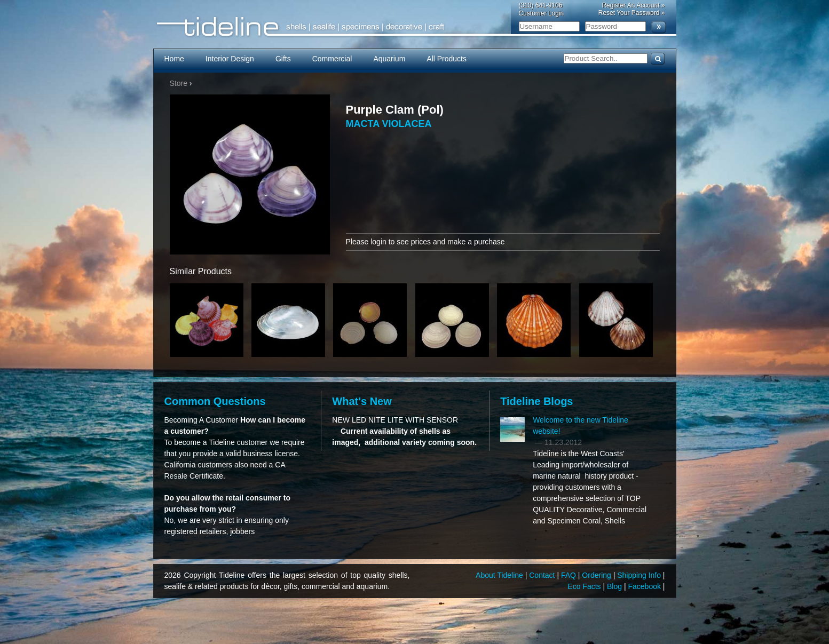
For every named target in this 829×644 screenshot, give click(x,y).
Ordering (597, 575)
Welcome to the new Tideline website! (581, 426)
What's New (362, 401)
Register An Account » (633, 5)
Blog (615, 586)
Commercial (332, 59)
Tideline (415, 27)
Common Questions (215, 401)
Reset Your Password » (632, 13)
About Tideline (500, 575)
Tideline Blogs (536, 401)
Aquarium (389, 59)
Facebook (645, 586)
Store (179, 83)
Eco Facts (585, 586)
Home (174, 59)
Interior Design (230, 59)
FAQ (570, 575)
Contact (543, 575)
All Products (447, 59)
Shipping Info (640, 575)
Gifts (283, 59)
